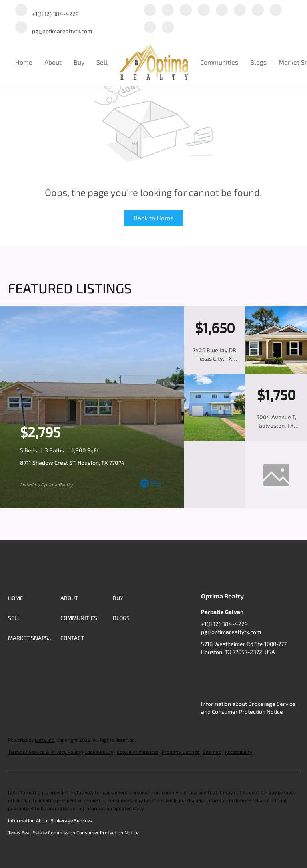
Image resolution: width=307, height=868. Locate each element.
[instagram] (240, 11)
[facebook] (150, 11)
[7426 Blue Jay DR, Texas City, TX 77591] (276, 372)
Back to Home (154, 218)
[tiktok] (276, 11)
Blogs (258, 62)
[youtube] (258, 11)
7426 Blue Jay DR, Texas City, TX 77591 (215, 358)
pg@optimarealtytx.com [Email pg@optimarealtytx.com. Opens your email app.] (231, 632)
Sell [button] (102, 62)
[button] (34, 598)
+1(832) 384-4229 (224, 624)
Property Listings (181, 752)
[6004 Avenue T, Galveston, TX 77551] (215, 439)
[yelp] (222, 11)
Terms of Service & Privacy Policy (44, 752)
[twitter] (186, 11)
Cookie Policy (99, 752)
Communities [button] (219, 62)
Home (24, 62)
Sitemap (212, 752)
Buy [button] (79, 62)
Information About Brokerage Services (50, 820)
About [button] (53, 62)
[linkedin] (168, 11)
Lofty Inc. (45, 740)
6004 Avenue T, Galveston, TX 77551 (276, 425)
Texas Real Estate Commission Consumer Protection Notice (73, 832)
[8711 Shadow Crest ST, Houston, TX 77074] (92, 506)
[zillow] (204, 11)
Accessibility (239, 752)
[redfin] (168, 28)
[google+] (150, 28)
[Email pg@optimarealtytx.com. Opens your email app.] (54, 28)
